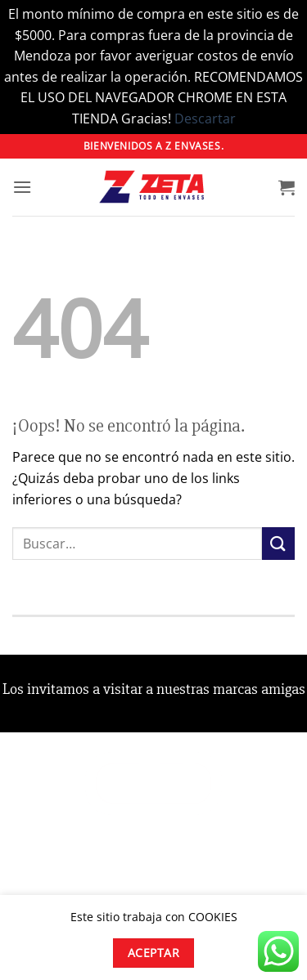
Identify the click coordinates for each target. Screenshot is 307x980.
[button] (22, 187)
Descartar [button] (205, 119)
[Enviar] (278, 543)
